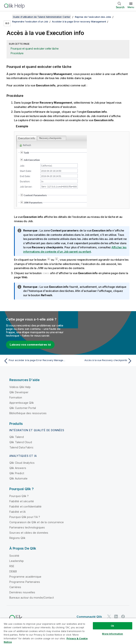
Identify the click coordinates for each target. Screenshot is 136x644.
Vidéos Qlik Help (20, 387)
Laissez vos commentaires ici (30, 345)
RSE (12, 566)
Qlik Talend (17, 437)
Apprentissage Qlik (22, 403)
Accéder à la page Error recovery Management (79, 22)
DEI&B (13, 571)
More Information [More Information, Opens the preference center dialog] (112, 634)
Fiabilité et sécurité (22, 501)
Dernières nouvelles (22, 592)
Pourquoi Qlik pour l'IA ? (25, 517)
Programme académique (25, 577)
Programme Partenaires (25, 582)
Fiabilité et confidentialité (25, 506)
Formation (16, 397)
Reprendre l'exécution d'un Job (30, 22)
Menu (131, 7)
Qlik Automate (18, 478)
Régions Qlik (17, 538)
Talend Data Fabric (21, 447)
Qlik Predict (17, 473)
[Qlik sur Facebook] (123, 616)
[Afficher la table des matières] (7, 17)
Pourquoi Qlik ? (19, 496)
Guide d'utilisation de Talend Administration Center (42, 17)
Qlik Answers (18, 468)
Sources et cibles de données (29, 533)
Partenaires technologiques (27, 527)
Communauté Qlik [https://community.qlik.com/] (89, 617)
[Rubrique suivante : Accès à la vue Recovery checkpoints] (101, 361)
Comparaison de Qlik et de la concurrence (37, 522)
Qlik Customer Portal (23, 408)
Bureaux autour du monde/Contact (32, 598)
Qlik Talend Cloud (21, 442)
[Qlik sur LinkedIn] (116, 616)
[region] (68, 631)
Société (14, 556)
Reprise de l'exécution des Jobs (93, 17)
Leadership (17, 561)
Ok (112, 626)
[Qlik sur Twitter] (109, 616)
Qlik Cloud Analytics (22, 463)
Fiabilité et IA (17, 512)
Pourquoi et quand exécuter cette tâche (35, 49)
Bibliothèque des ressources (28, 413)
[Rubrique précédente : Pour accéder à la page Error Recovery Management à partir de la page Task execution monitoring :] (35, 361)
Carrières (15, 587)
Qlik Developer (19, 392)
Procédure (17, 53)
